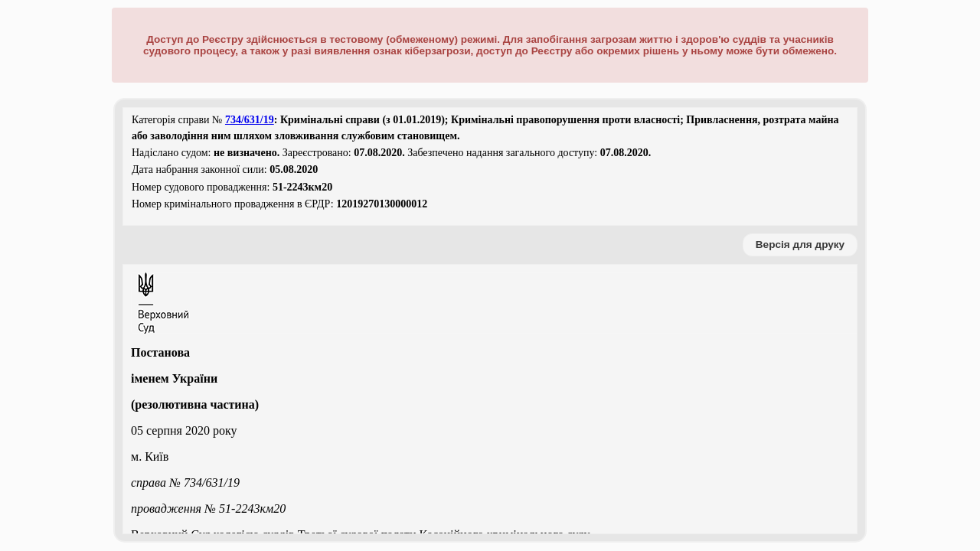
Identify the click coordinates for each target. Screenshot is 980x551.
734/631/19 (250, 120)
